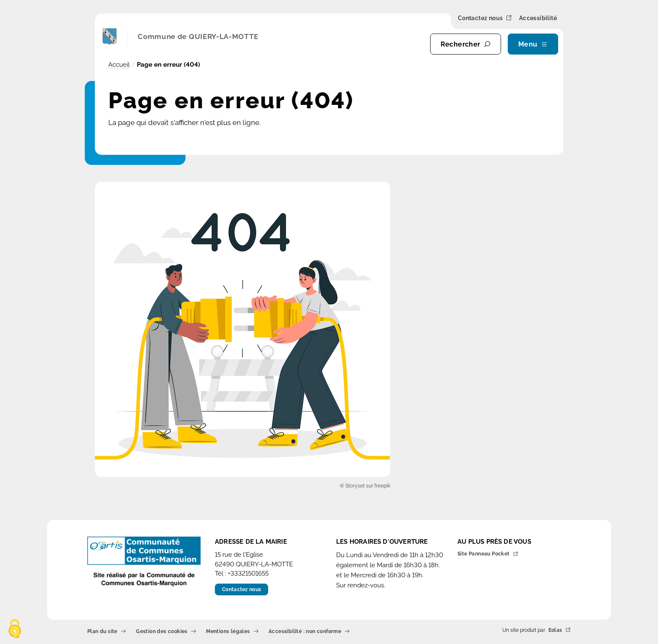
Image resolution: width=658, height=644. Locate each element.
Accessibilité (538, 18)
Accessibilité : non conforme (309, 632)
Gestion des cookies (166, 632)
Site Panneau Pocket (488, 554)
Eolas (560, 630)
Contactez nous (485, 18)
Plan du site (107, 632)
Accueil (119, 65)
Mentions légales (232, 632)
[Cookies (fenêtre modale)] (15, 630)
